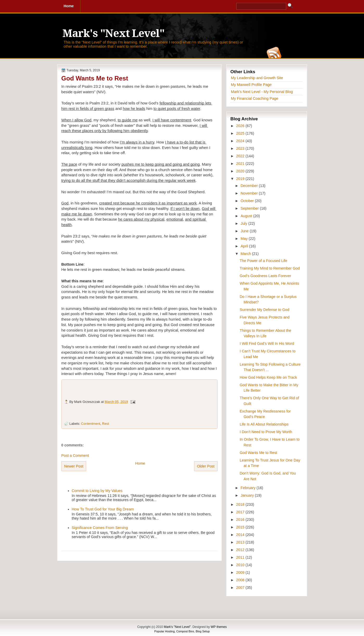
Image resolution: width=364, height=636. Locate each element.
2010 (241, 565)
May (245, 239)
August (247, 216)
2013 (241, 542)
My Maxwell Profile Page (251, 85)
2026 (241, 126)
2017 (241, 512)
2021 (241, 164)
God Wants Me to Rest (95, 78)
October (248, 201)
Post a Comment (75, 456)
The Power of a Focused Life (263, 261)
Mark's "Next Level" (113, 33)
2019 (241, 179)
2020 (241, 171)
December (250, 186)
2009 (241, 572)
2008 (241, 580)
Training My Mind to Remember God (270, 268)
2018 (241, 504)
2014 (241, 535)
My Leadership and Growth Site (257, 78)
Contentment (91, 424)
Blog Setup (203, 631)
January (248, 495)
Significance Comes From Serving (100, 528)
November (250, 193)
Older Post (206, 466)
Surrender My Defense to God (264, 310)
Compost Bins (185, 631)
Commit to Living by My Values (97, 491)
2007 (241, 588)
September (250, 208)
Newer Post (74, 466)
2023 (241, 148)
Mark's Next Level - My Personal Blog (262, 92)
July (244, 223)
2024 (241, 141)
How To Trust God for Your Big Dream (103, 509)
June (245, 231)
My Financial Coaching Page (255, 98)
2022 (241, 156)
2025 (241, 133)
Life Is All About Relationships (264, 424)
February (249, 488)
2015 (241, 527)
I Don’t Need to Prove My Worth (266, 432)
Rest (105, 424)
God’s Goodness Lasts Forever (265, 276)
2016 (241, 520)
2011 (241, 557)
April (245, 246)
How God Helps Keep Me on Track (268, 377)
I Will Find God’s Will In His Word (267, 344)
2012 (241, 550)
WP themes (219, 627)
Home (140, 463)
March (246, 254)
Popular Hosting (164, 631)
